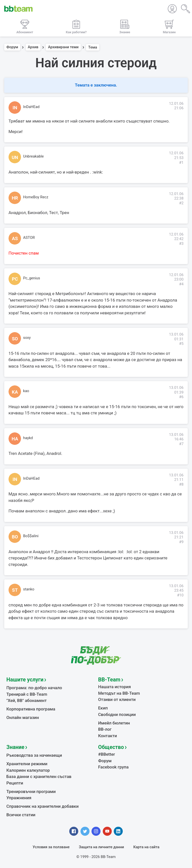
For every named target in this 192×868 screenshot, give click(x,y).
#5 (181, 344)
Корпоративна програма (31, 709)
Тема (93, 47)
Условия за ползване (51, 847)
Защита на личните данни (101, 847)
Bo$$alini (31, 536)
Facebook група (113, 767)
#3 (181, 244)
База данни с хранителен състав (39, 776)
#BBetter (107, 754)
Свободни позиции (117, 714)
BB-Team (109, 680)
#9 (181, 542)
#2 (181, 203)
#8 (181, 484)
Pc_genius (32, 278)
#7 (181, 444)
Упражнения (19, 798)
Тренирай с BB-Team (27, 694)
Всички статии (21, 815)
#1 (181, 163)
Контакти (108, 736)
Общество (111, 747)
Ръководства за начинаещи (34, 755)
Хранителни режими (27, 764)
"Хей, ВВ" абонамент (27, 700)
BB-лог (105, 729)
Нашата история (115, 687)
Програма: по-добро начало (34, 688)
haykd (28, 438)
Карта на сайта (146, 847)
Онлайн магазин (23, 717)
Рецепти (15, 783)
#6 (181, 397)
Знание (15, 747)
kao (26, 391)
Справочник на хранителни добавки (43, 806)
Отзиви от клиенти (117, 699)
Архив (33, 47)
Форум (12, 47)
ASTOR (29, 238)
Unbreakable (34, 156)
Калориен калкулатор (28, 770)
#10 (180, 595)
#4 (181, 284)
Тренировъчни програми (31, 791)
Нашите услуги (25, 680)
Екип (103, 708)
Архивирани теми (63, 47)
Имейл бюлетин (114, 723)
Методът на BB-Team (119, 693)
